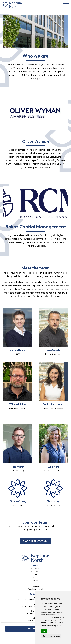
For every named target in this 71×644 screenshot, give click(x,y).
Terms (36, 583)
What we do (36, 571)
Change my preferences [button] (51, 636)
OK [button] (44, 631)
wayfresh (40, 589)
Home (36, 565)
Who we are (36, 568)
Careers (35, 574)
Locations (36, 577)
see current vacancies (35, 541)
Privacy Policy (36, 586)
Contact (36, 580)
